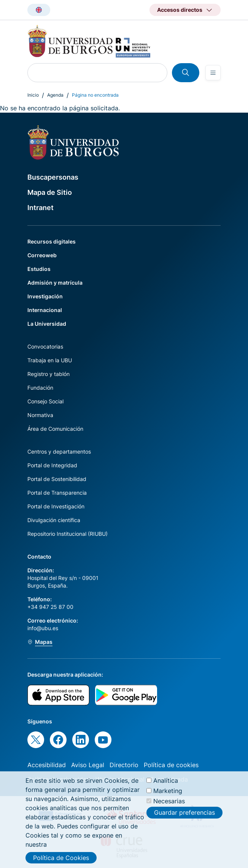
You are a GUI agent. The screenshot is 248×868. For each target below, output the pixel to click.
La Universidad (47, 324)
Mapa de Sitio (50, 192)
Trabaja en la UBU (50, 360)
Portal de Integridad (52, 465)
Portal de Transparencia (57, 493)
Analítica (166, 780)
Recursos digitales (52, 241)
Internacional (45, 310)
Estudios (39, 269)
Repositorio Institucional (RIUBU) (68, 534)
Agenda (55, 95)
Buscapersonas (53, 177)
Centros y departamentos (59, 452)
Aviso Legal (88, 765)
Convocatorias (45, 346)
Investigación (45, 296)
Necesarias (169, 801)
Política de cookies (171, 765)
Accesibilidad (47, 765)
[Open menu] (213, 73)
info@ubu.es (43, 628)
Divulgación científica (54, 520)
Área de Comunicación (55, 429)
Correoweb (42, 255)
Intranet (41, 208)
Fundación (40, 388)
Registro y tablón (48, 374)
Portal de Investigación (56, 506)
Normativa (40, 415)
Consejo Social (45, 401)
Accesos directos (180, 10)
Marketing (168, 791)
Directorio (124, 765)
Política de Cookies (61, 858)
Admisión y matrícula (55, 283)
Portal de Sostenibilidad (57, 479)
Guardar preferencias (184, 812)
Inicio (33, 95)
